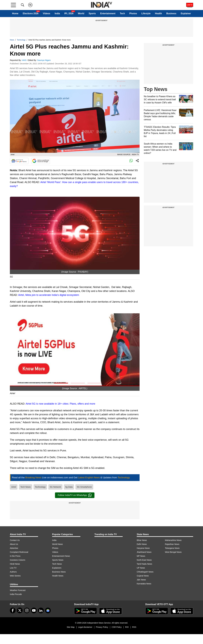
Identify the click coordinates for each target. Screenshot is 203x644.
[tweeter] (20, 610)
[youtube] (34, 610)
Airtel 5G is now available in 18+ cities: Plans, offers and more (60, 404)
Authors (13, 572)
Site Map (71, 627)
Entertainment (108, 13)
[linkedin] (41, 610)
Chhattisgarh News (145, 572)
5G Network (55, 487)
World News (57, 544)
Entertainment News (61, 556)
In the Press (15, 556)
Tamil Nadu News (144, 564)
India (57, 13)
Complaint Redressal (19, 552)
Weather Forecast (18, 590)
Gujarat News (143, 576)
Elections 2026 (31, 13)
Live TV (13, 568)
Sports (92, 13)
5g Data (69, 487)
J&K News (141, 580)
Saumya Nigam (44, 60)
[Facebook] (13, 610)
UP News (141, 568)
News (12, 40)
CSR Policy (117, 627)
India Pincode (16, 594)
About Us (14, 544)
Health (158, 13)
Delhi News (142, 544)
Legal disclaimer (85, 627)
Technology (21, 40)
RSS (134, 627)
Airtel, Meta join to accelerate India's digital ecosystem (49, 295)
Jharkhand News (144, 552)
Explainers (57, 568)
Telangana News (172, 548)
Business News (59, 572)
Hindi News (15, 564)
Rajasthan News (172, 544)
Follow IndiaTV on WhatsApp (75, 495)
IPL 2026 (69, 13)
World (81, 13)
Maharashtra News (173, 540)
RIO (127, 627)
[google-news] (48, 610)
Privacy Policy (102, 627)
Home (15, 13)
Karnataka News (144, 584)
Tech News (25, 487)
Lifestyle (146, 13)
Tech (122, 13)
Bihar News (142, 540)
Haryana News (143, 548)
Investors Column (18, 560)
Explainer (186, 13)
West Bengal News (173, 552)
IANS (25, 60)
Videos (47, 13)
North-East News (144, 560)
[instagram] (27, 610)
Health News (58, 576)
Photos (133, 13)
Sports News (58, 560)
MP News (141, 556)
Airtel (14, 487)
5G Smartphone (84, 487)
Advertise (14, 548)
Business (171, 13)
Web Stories (15, 576)
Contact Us (15, 540)
